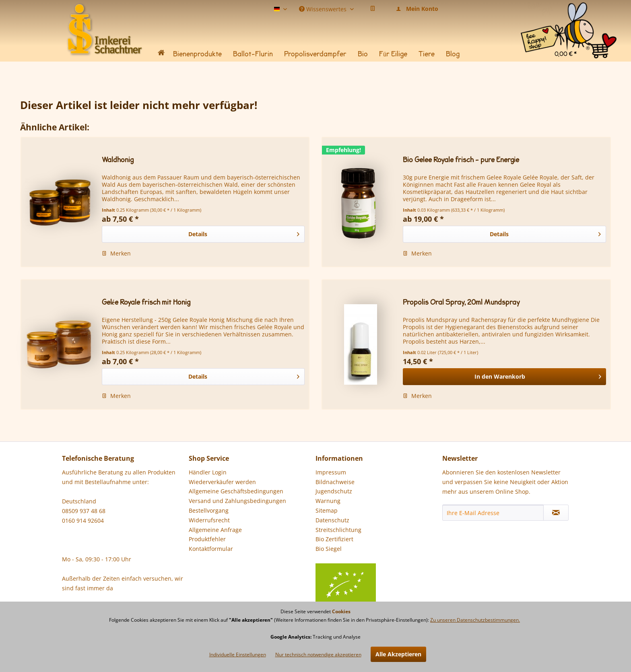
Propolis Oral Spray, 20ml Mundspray (461, 302)
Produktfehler (207, 539)
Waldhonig (118, 160)
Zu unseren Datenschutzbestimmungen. (475, 620)
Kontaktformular (211, 549)
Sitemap (327, 510)
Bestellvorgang (209, 510)
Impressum (331, 472)
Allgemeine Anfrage (215, 530)
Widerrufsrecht (209, 520)
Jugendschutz (334, 491)
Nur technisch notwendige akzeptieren (318, 654)
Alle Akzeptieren (398, 654)
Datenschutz (332, 520)
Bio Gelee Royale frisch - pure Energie (461, 160)
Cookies (341, 611)
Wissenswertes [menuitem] (324, 8)
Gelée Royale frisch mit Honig (146, 302)
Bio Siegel (346, 554)
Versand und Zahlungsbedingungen (237, 501)
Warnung (328, 501)
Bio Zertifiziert (334, 539)
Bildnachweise (335, 482)
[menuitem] (569, 12)
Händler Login (208, 472)
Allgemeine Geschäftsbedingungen (236, 491)
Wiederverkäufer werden (222, 482)
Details (244, 233)
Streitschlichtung (338, 530)
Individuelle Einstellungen (238, 654)
